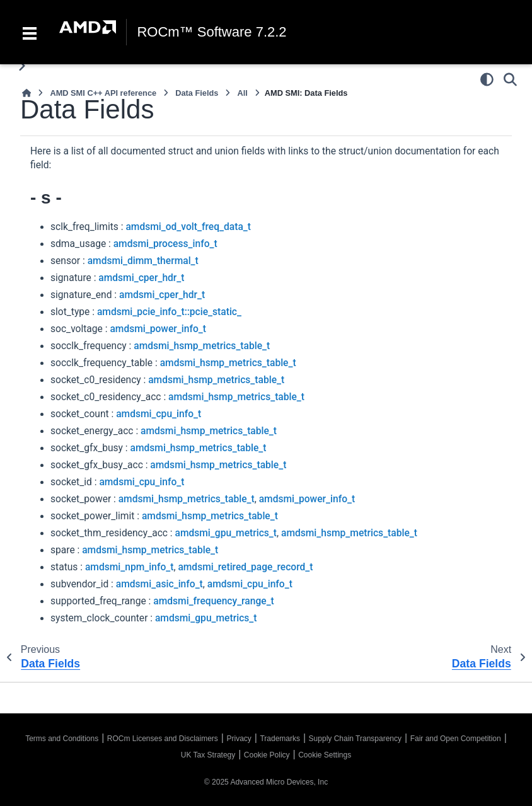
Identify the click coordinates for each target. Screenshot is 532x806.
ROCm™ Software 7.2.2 (211, 32)
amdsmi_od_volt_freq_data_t (188, 227)
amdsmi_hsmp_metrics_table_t (202, 346)
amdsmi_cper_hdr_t (141, 278)
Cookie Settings (325, 755)
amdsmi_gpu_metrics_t (226, 533)
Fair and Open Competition (456, 739)
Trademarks (280, 739)
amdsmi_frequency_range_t (214, 601)
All (242, 93)
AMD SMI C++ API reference (103, 93)
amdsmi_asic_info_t (159, 584)
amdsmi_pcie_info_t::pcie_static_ (169, 312)
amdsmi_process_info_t (165, 244)
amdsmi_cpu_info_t (159, 414)
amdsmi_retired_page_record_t (245, 567)
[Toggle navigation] (30, 32)
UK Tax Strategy (208, 755)
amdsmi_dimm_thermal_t (143, 261)
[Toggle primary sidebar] (22, 66)
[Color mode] (487, 79)
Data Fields (197, 93)
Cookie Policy (267, 755)
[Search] (510, 79)
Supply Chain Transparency (355, 739)
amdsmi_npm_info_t (130, 567)
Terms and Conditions (62, 739)
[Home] (26, 93)
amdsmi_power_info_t (158, 329)
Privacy (239, 739)
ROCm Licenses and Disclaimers (163, 739)
